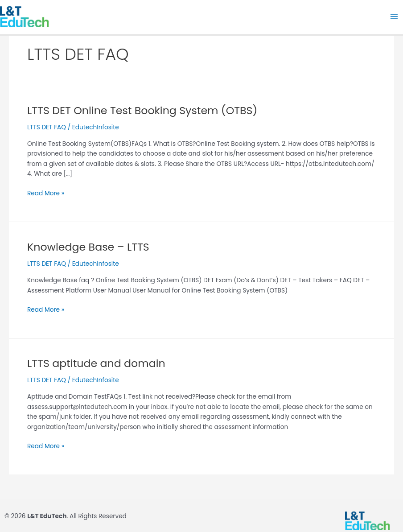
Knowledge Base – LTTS (88, 247)
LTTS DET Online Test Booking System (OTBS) (142, 110)
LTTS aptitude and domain (96, 363)
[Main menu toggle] (394, 17)
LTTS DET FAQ (47, 127)
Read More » (46, 193)
